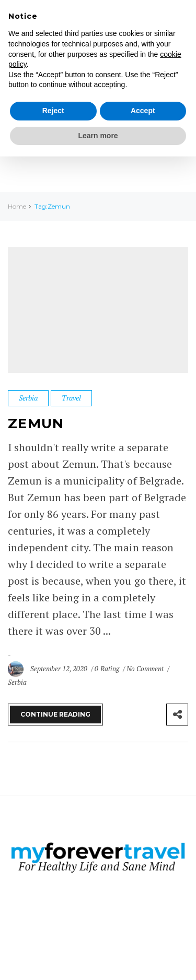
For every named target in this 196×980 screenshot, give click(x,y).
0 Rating (107, 669)
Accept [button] (143, 111)
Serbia (28, 398)
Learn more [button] (98, 136)
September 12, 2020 (60, 669)
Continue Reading (55, 714)
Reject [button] (53, 111)
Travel (71, 398)
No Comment (146, 669)
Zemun (36, 424)
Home (17, 206)
